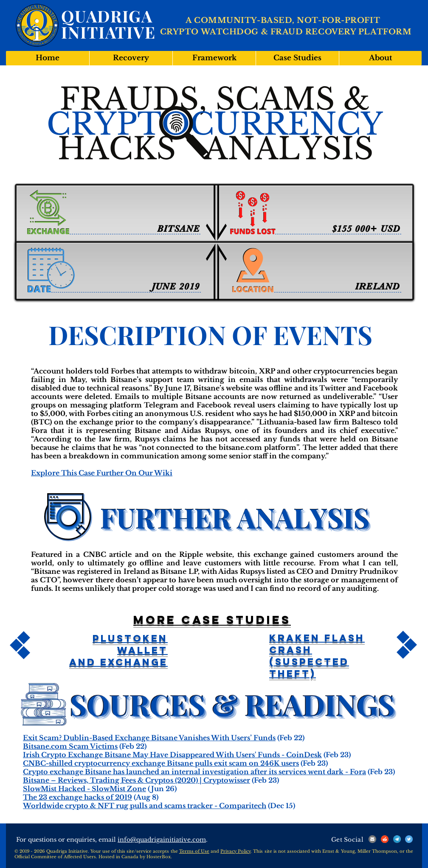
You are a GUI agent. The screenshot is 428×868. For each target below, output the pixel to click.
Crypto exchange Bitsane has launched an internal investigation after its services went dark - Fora (194, 772)
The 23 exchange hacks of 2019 (77, 797)
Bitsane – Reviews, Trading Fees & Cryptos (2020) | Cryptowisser (137, 780)
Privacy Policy (235, 851)
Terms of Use (194, 851)
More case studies (212, 620)
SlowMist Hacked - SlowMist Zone (84, 789)
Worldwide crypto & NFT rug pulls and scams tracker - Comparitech (145, 806)
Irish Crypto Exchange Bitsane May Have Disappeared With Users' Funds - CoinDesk (172, 755)
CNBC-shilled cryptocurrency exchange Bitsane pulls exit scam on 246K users (161, 763)
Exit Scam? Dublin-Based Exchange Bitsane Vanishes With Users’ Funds (149, 738)
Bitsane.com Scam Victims (70, 746)
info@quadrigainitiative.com (162, 840)
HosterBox (159, 857)
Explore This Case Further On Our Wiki (102, 473)
